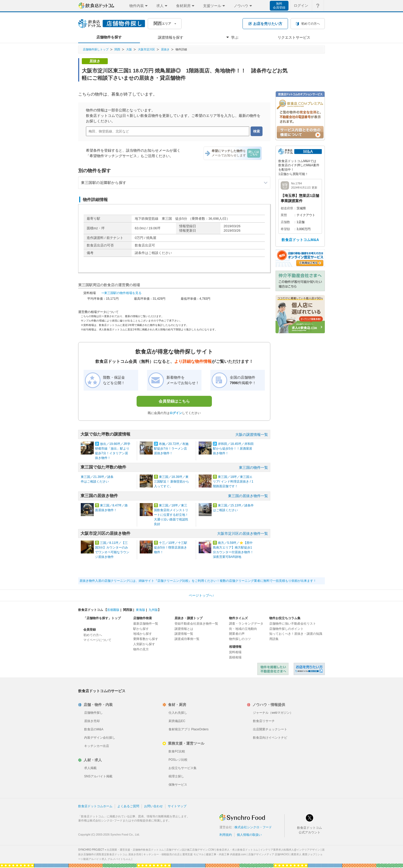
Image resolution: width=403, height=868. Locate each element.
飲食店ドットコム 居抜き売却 (309, 669)
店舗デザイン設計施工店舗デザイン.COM (190, 850)
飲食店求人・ (237, 850)
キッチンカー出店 (97, 746)
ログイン (176, 413)
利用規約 (226, 835)
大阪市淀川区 (146, 49)
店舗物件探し (93, 713)
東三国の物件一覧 (253, 468)
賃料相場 (235, 652)
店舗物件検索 (143, 618)
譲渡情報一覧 (184, 634)
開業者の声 (237, 634)
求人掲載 (90, 768)
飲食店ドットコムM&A (300, 240)
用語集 (274, 639)
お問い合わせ (153, 806)
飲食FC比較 (177, 751)
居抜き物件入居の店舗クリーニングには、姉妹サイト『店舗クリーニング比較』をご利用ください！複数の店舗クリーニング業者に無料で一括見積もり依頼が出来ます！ (198, 581)
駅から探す (141, 629)
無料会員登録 (279, 6)
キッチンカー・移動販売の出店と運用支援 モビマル (174, 854)
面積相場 (235, 657)
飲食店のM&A (94, 729)
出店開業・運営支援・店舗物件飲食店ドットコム (135, 850)
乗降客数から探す (146, 639)
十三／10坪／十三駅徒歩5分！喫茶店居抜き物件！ (171, 547)
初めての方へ (93, 635)
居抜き (165, 49)
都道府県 (287, 208)
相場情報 (235, 647)
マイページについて (97, 640)
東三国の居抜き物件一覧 (248, 496)
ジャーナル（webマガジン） (273, 713)
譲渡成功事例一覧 (187, 639)
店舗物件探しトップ (96, 49)
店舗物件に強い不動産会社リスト (293, 624)
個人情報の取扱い (249, 835)
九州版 (153, 610)
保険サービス (178, 785)
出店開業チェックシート (270, 729)
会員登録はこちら (174, 401)
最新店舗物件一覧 (146, 624)
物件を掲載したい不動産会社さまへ (273, 669)
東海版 (140, 610)
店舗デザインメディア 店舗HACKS (269, 854)
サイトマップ (177, 806)
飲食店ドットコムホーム (95, 806)
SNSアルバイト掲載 (98, 776)
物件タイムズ (238, 618)
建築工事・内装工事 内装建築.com (226, 854)
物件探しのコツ (240, 639)
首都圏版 (113, 610)
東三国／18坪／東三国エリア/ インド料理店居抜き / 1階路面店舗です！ (233, 482)
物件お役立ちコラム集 (285, 618)
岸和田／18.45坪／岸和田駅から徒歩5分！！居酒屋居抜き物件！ (233, 449)
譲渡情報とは (184, 629)
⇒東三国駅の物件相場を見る (121, 293)
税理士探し (176, 776)
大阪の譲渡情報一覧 (252, 435)
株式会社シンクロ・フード (253, 827)
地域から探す (143, 634)
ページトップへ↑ (202, 595)
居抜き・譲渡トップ (189, 618)
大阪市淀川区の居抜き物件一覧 (243, 533)
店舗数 (285, 222)
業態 (284, 215)
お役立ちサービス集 (183, 768)
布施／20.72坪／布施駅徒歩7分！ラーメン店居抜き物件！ (171, 449)
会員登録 (90, 630)
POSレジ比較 (178, 760)
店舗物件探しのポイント (286, 629)
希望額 (285, 229)
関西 (117, 49)
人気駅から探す (144, 644)
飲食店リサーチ (264, 721)
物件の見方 (141, 649)
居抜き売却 (92, 721)
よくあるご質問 (128, 806)
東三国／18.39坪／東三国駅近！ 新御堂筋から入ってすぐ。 (172, 482)
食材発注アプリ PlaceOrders (189, 729)
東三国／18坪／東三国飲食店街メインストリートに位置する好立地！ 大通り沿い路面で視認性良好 (171, 515)
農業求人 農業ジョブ (303, 854)
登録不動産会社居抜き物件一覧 (196, 624)
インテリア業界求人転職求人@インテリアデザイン (290, 850)
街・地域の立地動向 (243, 629)
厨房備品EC (177, 721)
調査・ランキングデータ (246, 624)
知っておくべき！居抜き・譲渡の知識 (296, 634)
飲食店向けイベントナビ (270, 738)
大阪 (129, 49)
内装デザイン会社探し (100, 738)
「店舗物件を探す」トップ (102, 618)
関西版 (128, 610)
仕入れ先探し (178, 713)
